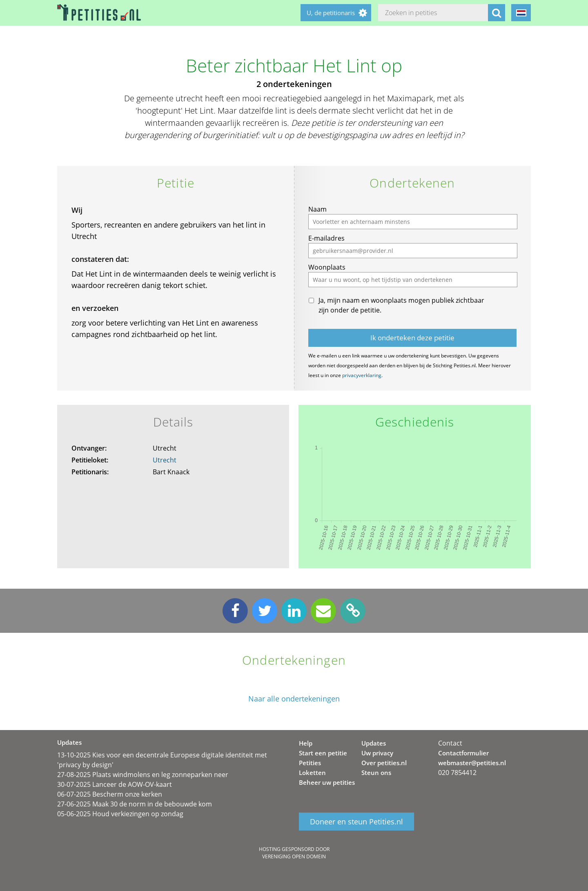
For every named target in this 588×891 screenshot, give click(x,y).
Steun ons (376, 773)
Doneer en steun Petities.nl (356, 822)
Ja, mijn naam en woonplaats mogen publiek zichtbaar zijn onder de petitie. (401, 305)
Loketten (312, 773)
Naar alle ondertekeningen (294, 699)
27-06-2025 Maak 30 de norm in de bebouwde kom (135, 804)
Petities (310, 763)
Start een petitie (323, 753)
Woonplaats (327, 267)
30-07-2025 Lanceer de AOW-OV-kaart (115, 784)
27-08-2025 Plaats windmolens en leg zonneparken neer (143, 775)
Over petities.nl (384, 763)
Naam (317, 209)
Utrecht (165, 460)
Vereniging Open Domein (294, 856)
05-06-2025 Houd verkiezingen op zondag (120, 814)
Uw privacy (377, 753)
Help (306, 743)
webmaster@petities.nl (472, 763)
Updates (374, 743)
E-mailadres (326, 238)
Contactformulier (463, 753)
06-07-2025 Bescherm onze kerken (110, 794)
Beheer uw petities (327, 782)
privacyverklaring (362, 375)
